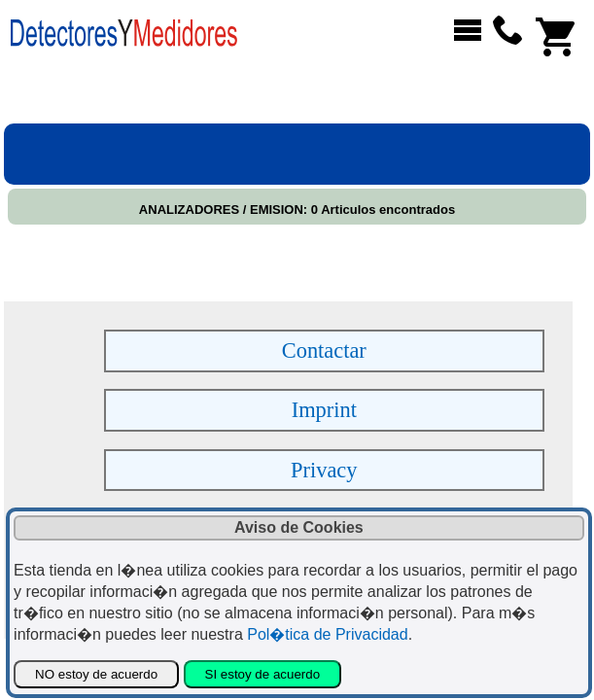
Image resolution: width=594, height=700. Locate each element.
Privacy (324, 470)
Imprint (324, 410)
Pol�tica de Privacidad (327, 634)
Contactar (324, 350)
